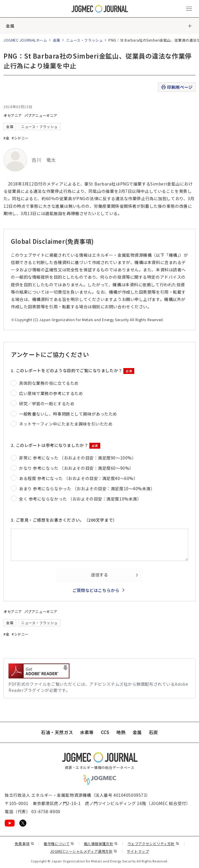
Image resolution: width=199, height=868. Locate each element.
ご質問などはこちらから (96, 590)
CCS (105, 732)
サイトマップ (138, 851)
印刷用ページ (177, 87)
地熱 (121, 732)
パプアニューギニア (41, 115)
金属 (10, 26)
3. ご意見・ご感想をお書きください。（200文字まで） (64, 520)
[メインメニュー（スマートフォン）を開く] (189, 9)
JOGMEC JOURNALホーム (25, 40)
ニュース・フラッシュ (85, 40)
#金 (6, 138)
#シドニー (20, 138)
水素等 (87, 732)
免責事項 (24, 844)
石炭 (153, 732)
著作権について (59, 844)
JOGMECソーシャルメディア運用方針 (84, 851)
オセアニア (13, 115)
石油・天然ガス (57, 732)
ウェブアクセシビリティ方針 (153, 844)
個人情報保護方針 (101, 844)
